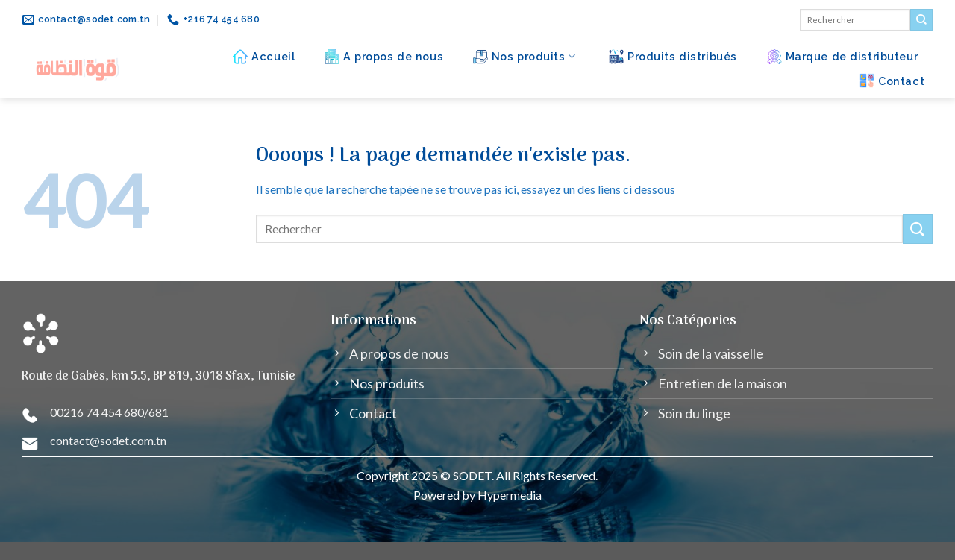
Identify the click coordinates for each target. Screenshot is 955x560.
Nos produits (525, 57)
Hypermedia (510, 495)
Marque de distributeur (843, 57)
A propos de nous (384, 57)
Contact (892, 81)
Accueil (264, 57)
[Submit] (921, 20)
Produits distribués (673, 57)
